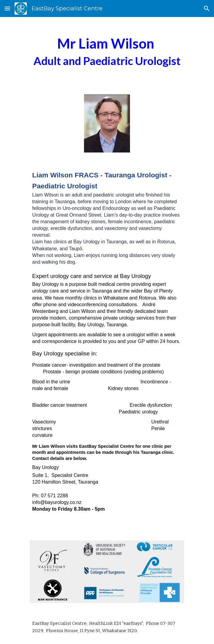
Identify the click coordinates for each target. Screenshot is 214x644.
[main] (107, 52)
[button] (7, 8)
